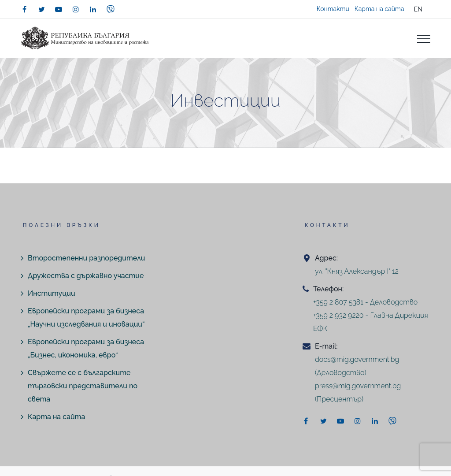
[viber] (111, 9)
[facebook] (24, 9)
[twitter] (41, 9)
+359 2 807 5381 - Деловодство (365, 302)
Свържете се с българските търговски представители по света (83, 386)
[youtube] (59, 9)
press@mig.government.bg (358, 386)
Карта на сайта (379, 9)
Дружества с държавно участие (86, 276)
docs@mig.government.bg (357, 359)
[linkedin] (93, 9)
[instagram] (76, 9)
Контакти (333, 9)
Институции (52, 293)
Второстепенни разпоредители (86, 258)
